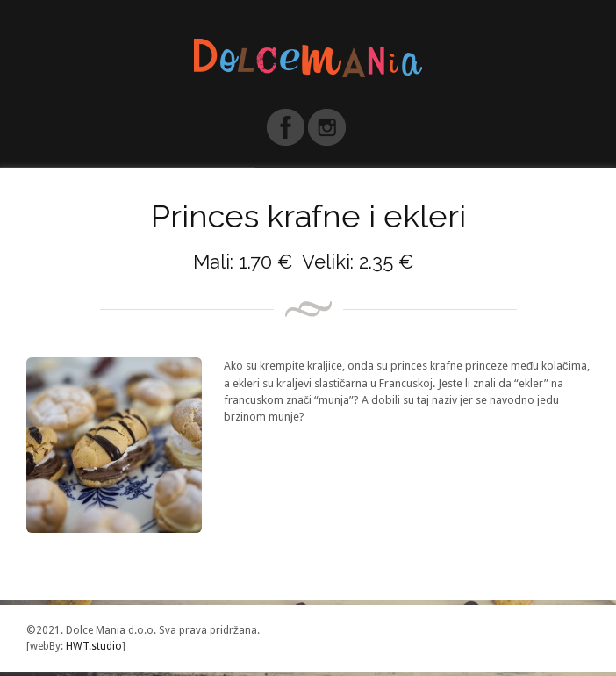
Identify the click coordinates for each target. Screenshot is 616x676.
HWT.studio (93, 646)
